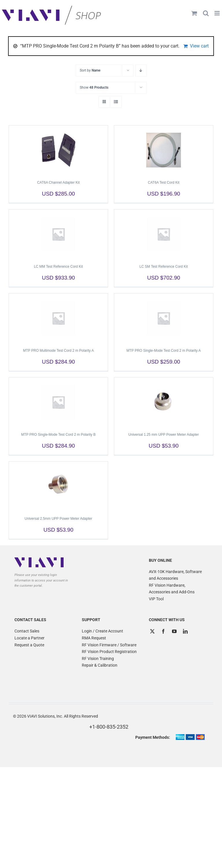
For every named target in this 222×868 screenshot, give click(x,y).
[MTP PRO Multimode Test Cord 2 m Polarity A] (58, 318)
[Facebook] (163, 631)
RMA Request (94, 638)
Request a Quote (29, 645)
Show (94, 87)
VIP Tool (156, 599)
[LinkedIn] (185, 631)
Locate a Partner (29, 638)
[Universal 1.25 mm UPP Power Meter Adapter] (164, 402)
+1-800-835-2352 (109, 727)
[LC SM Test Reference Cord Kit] (164, 234)
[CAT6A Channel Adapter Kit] (58, 150)
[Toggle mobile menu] (218, 13)
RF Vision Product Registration (109, 652)
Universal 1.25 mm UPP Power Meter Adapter (164, 435)
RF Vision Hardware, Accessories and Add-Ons (172, 589)
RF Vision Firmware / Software (109, 645)
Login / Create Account (102, 631)
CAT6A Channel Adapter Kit (58, 183)
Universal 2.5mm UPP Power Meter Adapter (58, 519)
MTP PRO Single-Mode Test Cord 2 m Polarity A (164, 351)
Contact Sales (27, 631)
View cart (199, 46)
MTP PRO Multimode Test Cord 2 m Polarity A (59, 351)
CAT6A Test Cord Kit (164, 183)
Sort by (90, 70)
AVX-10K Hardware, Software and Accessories (175, 575)
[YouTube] (174, 631)
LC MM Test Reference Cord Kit (58, 267)
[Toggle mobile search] (206, 13)
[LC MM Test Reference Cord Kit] (58, 234)
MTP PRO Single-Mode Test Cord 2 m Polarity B (58, 435)
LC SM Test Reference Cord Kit (163, 267)
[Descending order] (141, 71)
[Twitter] (152, 631)
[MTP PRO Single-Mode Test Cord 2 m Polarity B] (58, 402)
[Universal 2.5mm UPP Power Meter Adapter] (58, 486)
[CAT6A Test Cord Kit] (164, 150)
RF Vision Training (98, 659)
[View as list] (116, 102)
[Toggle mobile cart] (194, 13)
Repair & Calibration (100, 665)
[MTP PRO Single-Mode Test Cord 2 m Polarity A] (164, 318)
